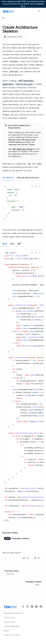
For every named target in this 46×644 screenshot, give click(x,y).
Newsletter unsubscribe (13, 613)
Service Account (24, 84)
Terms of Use (9, 618)
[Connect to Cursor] (13, 37)
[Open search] (34, 11)
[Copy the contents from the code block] (36, 187)
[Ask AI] (40, 187)
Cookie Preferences (12, 635)
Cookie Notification (12, 626)
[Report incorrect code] (32, 187)
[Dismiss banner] (43, 4)
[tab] (8, 177)
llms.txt (7, 631)
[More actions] (43, 11)
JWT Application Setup (22, 149)
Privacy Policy (10, 622)
